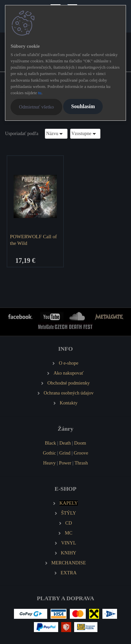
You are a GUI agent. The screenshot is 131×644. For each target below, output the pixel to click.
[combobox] (56, 134)
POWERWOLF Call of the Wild (33, 240)
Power (65, 463)
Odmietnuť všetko (36, 107)
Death (65, 443)
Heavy (50, 463)
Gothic (49, 453)
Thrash (81, 463)
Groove (81, 453)
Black (51, 443)
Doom (80, 443)
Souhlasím (83, 106)
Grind (65, 453)
